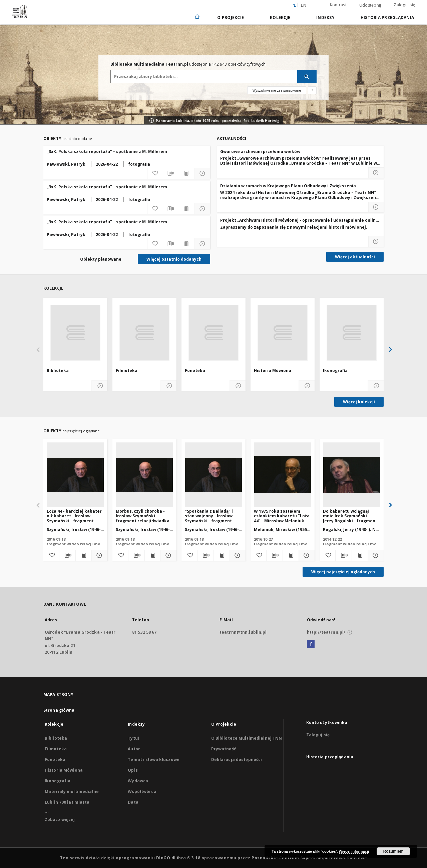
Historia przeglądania (387, 17)
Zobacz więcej (60, 819)
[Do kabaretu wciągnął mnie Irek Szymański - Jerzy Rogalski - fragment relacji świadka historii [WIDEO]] (352, 475)
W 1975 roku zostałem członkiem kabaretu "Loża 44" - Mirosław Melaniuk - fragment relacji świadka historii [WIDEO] (282, 516)
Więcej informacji (354, 851)
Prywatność (224, 749)
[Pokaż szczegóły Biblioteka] (100, 386)
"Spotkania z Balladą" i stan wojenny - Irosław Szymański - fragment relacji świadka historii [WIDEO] (209, 516)
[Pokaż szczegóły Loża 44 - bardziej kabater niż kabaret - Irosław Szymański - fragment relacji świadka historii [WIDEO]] (99, 555)
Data (133, 802)
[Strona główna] (197, 17)
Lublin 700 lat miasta (67, 802)
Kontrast (338, 5)
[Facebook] (311, 644)
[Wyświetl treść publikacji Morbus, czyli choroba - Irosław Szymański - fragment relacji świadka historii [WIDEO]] (153, 555)
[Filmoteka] (144, 333)
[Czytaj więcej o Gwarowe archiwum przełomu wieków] (376, 173)
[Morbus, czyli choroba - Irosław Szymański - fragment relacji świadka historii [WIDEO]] (144, 475)
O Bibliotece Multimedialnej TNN (247, 738)
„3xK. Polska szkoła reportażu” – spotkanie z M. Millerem (107, 151)
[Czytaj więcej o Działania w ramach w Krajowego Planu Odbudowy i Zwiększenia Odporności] (376, 207)
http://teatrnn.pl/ (330, 632)
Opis (133, 770)
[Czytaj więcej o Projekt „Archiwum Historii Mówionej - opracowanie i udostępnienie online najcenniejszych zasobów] (376, 241)
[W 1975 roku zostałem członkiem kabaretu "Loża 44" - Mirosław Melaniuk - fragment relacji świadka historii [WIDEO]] (283, 475)
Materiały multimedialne (72, 791)
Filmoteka (127, 371)
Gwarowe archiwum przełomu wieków (260, 151)
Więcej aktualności (355, 257)
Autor (134, 749)
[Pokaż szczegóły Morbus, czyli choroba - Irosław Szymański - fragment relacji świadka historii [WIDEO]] (168, 555)
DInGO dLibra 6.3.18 (178, 858)
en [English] (304, 5)
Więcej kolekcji (359, 402)
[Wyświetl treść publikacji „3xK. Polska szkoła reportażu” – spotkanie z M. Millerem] (187, 173)
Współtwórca (142, 791)
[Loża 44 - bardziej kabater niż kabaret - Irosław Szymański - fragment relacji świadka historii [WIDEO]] (75, 475)
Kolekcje (280, 17)
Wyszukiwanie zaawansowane (277, 90)
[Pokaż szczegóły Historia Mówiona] (307, 386)
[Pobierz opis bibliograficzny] (171, 173)
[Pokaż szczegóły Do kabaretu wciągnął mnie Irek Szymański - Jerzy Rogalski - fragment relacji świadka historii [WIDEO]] (375, 555)
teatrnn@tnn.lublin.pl (243, 632)
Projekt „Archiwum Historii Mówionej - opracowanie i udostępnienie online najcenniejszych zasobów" (299, 220)
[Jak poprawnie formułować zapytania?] (312, 90)
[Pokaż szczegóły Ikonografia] (376, 386)
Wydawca (138, 781)
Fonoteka (195, 371)
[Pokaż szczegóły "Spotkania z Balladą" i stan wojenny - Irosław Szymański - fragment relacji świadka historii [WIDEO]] (237, 555)
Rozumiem (393, 851)
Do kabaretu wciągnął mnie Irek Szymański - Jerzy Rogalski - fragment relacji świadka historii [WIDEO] (350, 516)
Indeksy (325, 17)
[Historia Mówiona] (283, 333)
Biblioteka (58, 371)
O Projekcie (231, 17)
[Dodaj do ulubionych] (155, 173)
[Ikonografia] (352, 333)
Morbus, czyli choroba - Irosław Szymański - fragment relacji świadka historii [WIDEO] (143, 516)
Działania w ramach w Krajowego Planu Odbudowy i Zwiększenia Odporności (288, 186)
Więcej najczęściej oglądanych (343, 572)
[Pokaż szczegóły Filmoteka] (169, 386)
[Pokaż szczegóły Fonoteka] (238, 386)
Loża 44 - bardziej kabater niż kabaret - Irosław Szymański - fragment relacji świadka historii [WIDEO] (74, 516)
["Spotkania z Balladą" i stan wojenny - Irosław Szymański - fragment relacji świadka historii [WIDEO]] (213, 475)
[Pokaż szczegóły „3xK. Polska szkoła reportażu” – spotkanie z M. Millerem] (202, 173)
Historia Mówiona (273, 371)
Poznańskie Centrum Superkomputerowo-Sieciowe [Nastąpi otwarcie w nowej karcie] (309, 858)
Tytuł (133, 738)
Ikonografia (335, 371)
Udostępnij (370, 5)
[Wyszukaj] (307, 76)
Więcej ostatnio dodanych (174, 259)
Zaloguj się (404, 5)
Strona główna (59, 710)
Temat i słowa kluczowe (154, 759)
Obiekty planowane (101, 259)
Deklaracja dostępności (237, 759)
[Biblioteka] (75, 333)
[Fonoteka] (213, 333)
